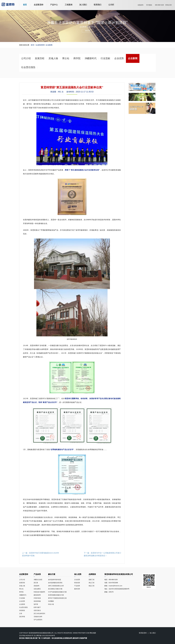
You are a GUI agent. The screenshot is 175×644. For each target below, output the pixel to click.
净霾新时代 (23, 595)
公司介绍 (22, 580)
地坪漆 (36, 604)
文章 (21, 614)
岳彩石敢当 (37, 610)
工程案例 (69, 5)
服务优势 (77, 589)
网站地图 (93, 633)
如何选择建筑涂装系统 (60, 583)
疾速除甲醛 (83, 638)
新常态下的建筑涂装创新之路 (60, 598)
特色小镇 (60, 605)
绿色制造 (22, 610)
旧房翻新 (60, 602)
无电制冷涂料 (38, 617)
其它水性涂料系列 (39, 614)
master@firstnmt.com (115, 586)
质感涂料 (37, 586)
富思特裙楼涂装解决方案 (60, 595)
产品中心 (54, 5)
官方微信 (149, 5)
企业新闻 (49, 45)
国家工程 (92, 580)
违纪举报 (22, 617)
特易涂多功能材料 (39, 592)
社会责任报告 (23, 607)
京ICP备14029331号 (26, 636)
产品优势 (77, 586)
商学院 (21, 592)
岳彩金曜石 (37, 589)
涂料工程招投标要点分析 (60, 586)
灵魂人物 (22, 586)
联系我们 (98, 5)
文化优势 (77, 580)
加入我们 (83, 5)
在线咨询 (140, 5)
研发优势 (77, 583)
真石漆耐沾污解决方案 (60, 589)
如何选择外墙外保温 (60, 580)
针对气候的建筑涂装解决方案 (60, 592)
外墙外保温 (37, 598)
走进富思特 (39, 5)
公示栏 (111, 5)
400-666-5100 (159, 5)
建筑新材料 (37, 595)
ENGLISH (169, 5)
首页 (25, 5)
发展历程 (22, 583)
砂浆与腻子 (37, 607)
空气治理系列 (38, 620)
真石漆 (36, 583)
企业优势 (22, 601)
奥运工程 (92, 583)
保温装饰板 (37, 601)
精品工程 (92, 586)
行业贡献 (22, 598)
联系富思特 (143, 633)
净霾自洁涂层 (38, 580)
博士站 (21, 589)
